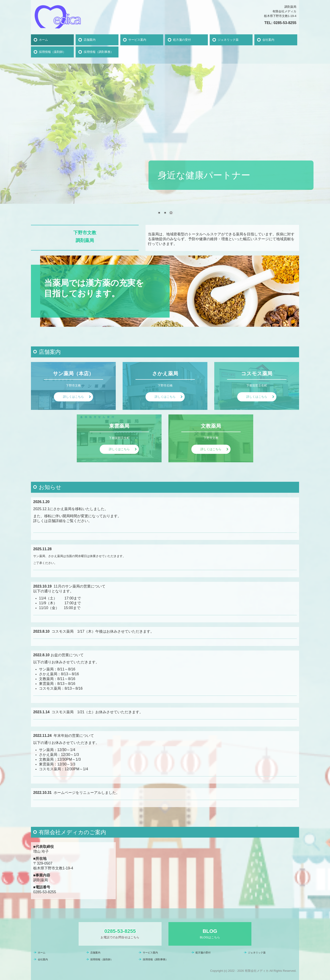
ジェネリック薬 (228, 40)
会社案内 (268, 40)
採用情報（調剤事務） (99, 52)
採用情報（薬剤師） (52, 52)
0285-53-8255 (285, 23)
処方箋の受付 (182, 40)
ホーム (43, 40)
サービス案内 (137, 40)
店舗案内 (90, 40)
